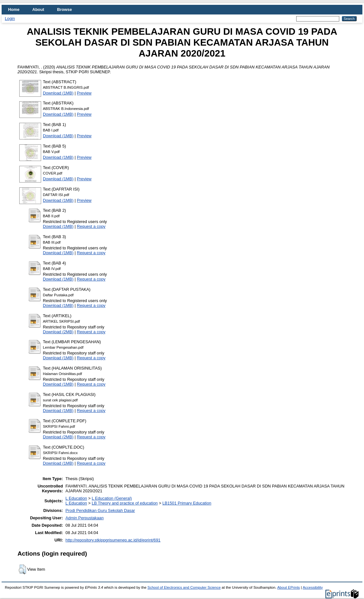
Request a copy (91, 226)
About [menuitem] (38, 9)
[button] (22, 569)
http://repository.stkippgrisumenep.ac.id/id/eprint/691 (113, 540)
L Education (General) (112, 498)
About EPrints (289, 587)
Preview (84, 93)
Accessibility (313, 587)
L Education (76, 498)
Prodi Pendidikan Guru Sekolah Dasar (100, 510)
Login (10, 18)
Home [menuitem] (14, 9)
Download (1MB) (58, 93)
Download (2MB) (58, 332)
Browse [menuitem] (65, 9)
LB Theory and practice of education (125, 503)
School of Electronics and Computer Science (184, 587)
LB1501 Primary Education (187, 503)
